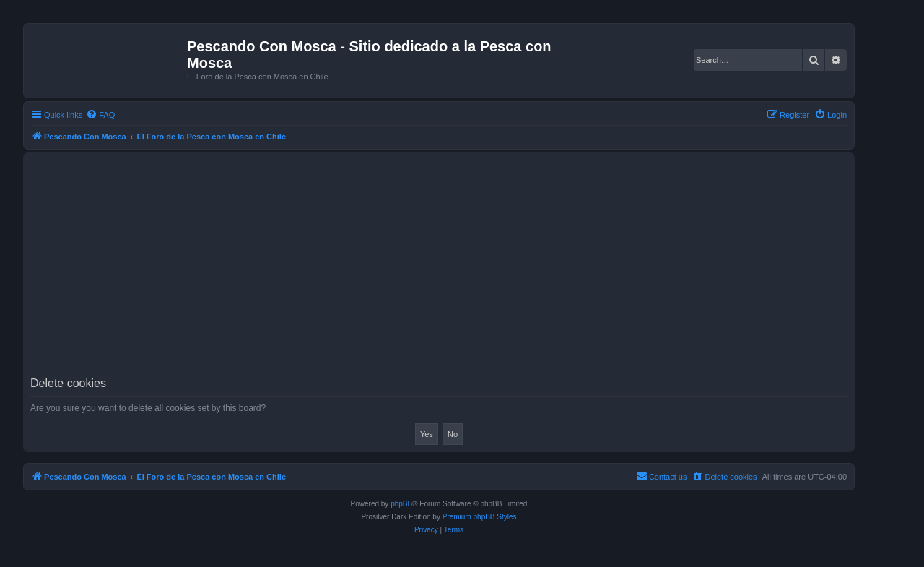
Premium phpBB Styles (480, 517)
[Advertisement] (463, 269)
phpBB (401, 504)
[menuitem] (100, 115)
